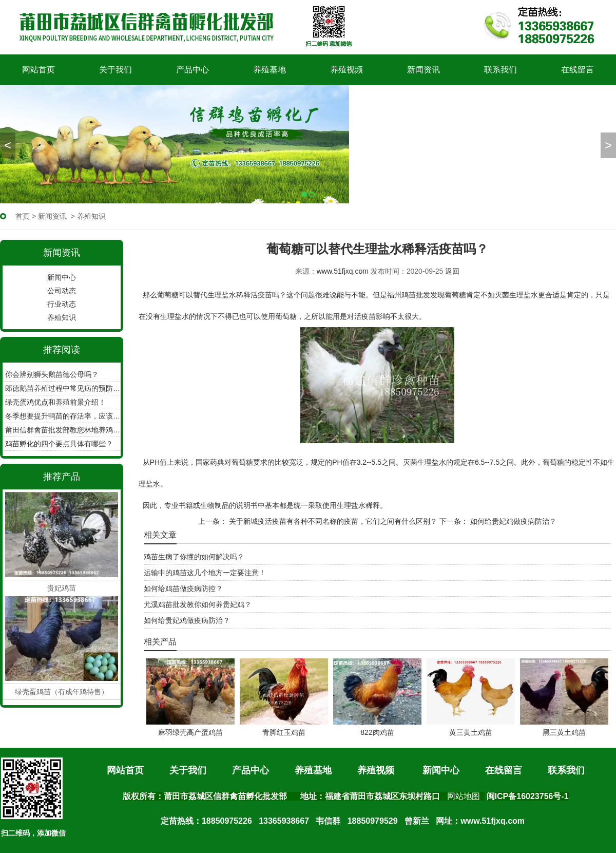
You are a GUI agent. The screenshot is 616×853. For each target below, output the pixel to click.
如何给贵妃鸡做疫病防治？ (512, 521)
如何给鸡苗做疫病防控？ (183, 589)
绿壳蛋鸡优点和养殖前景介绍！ (55, 402)
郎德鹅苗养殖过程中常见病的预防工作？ (63, 388)
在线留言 (577, 70)
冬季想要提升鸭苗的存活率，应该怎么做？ (63, 416)
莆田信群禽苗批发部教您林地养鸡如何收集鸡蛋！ (63, 430)
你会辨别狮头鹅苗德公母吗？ (52, 374)
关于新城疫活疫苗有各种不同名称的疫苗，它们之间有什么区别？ (332, 521)
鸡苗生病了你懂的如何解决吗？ (194, 557)
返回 (452, 271)
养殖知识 (62, 317)
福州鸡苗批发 (409, 295)
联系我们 (500, 70)
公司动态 (62, 291)
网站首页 (38, 70)
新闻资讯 (423, 70)
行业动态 (62, 304)
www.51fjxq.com (343, 271)
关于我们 (115, 70)
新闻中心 (62, 277)
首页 (23, 216)
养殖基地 (269, 70)
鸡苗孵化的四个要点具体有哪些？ (59, 444)
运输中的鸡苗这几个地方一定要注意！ (205, 573)
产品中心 (192, 70)
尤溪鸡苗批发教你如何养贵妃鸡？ (198, 604)
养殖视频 (346, 70)
